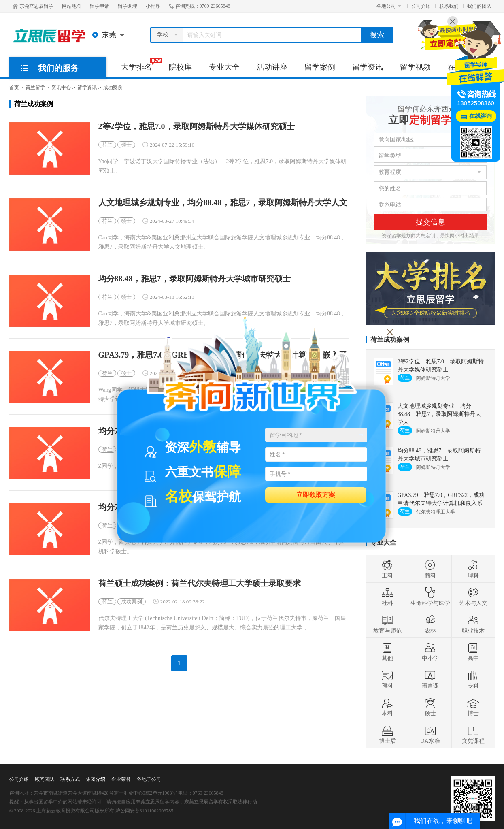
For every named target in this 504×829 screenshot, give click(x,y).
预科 (387, 679)
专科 (473, 679)
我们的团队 (479, 6)
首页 (14, 87)
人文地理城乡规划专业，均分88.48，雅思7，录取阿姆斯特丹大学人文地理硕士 (223, 203)
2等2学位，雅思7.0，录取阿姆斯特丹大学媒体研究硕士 (197, 127)
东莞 (110, 35)
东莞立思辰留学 (33, 6)
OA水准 (430, 734)
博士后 (387, 734)
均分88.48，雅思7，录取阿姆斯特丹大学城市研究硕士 (195, 279)
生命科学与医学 (430, 597)
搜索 (377, 35)
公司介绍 (421, 6)
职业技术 (473, 624)
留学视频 (415, 67)
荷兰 (107, 145)
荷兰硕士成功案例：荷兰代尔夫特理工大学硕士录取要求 (200, 583)
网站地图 (72, 6)
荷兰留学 (35, 87)
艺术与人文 (473, 597)
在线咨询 (481, 116)
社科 (387, 597)
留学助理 (128, 6)
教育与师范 (387, 624)
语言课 (430, 679)
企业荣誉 (121, 779)
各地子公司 (149, 779)
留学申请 (100, 6)
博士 (473, 707)
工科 (387, 569)
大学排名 (141, 64)
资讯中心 (61, 87)
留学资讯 (368, 67)
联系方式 (70, 779)
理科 (473, 569)
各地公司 (389, 6)
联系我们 (449, 6)
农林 (430, 624)
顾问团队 (45, 779)
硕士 (126, 145)
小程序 (153, 6)
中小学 (430, 652)
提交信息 (430, 222)
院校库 (180, 67)
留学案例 (320, 67)
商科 (430, 569)
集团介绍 (96, 779)
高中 (473, 652)
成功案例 (113, 87)
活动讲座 (272, 67)
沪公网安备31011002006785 (145, 811)
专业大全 (224, 67)
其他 (387, 652)
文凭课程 (473, 734)
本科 (387, 707)
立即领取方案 (316, 494)
